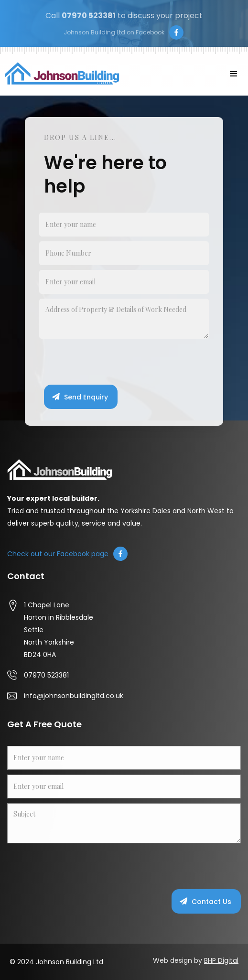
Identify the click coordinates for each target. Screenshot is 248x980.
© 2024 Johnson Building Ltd (56, 962)
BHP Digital (221, 960)
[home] (60, 73)
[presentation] (112, 362)
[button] (234, 74)
